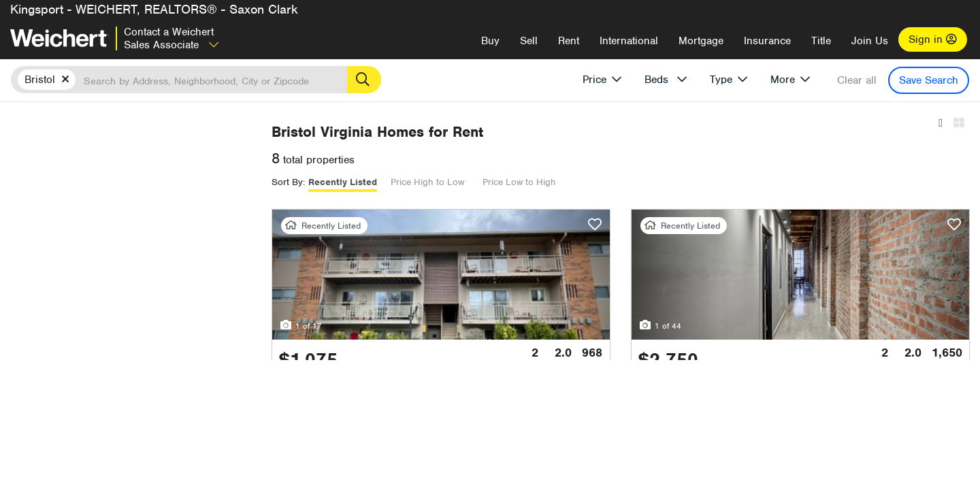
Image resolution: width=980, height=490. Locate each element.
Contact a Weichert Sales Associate (171, 38)
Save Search (929, 80)
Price (594, 80)
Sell (529, 41)
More (783, 80)
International (629, 41)
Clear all (857, 80)
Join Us (870, 41)
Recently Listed (473, 182)
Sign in (933, 39)
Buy (490, 41)
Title (821, 41)
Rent (569, 41)
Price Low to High (650, 182)
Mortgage (701, 41)
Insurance (767, 41)
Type (721, 80)
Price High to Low (558, 182)
